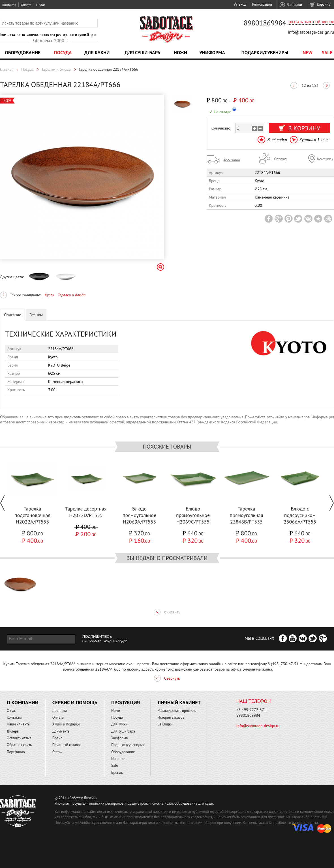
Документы (61, 731)
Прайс (41, 5)
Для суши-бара (142, 53)
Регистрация (262, 4)
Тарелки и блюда (56, 69)
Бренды (117, 773)
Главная (7, 69)
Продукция (126, 702)
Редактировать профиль (177, 711)
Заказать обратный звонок (311, 22)
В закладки (277, 140)
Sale (327, 53)
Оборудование (23, 53)
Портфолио (16, 752)
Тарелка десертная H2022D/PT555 (86, 512)
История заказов (171, 717)
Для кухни (97, 53)
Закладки (294, 5)
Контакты (9, 5)
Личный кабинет (179, 702)
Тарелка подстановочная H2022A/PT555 (32, 515)
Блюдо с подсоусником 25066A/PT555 (300, 515)
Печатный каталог (67, 745)
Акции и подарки (66, 724)
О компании (23, 702)
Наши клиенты (19, 724)
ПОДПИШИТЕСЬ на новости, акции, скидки (105, 639)
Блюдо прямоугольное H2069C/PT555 (193, 515)
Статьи (58, 752)
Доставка (60, 711)
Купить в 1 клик (314, 140)
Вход (242, 4)
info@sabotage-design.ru (311, 32)
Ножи (181, 53)
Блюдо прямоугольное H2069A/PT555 (139, 515)
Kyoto (49, 295)
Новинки (118, 759)
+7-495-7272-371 (251, 710)
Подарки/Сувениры (265, 53)
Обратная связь (19, 745)
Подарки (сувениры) (128, 745)
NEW (308, 53)
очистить (172, 612)
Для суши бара (123, 731)
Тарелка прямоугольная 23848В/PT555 (247, 515)
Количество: (221, 128)
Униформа (212, 53)
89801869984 (265, 23)
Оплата (26, 5)
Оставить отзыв (19, 738)
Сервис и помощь (75, 702)
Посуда (63, 53)
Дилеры (13, 731)
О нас (11, 711)
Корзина (324, 4)
